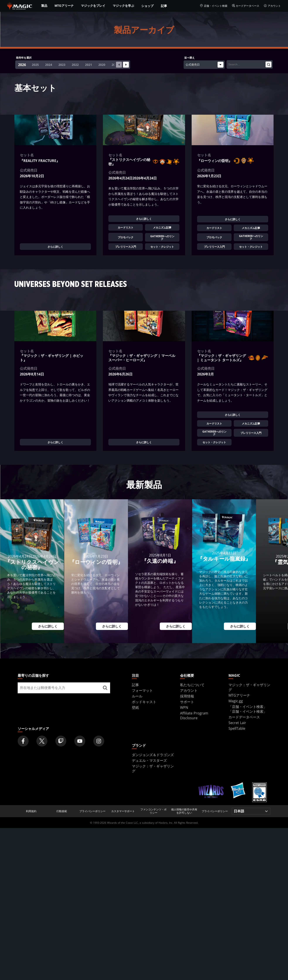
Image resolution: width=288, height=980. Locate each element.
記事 (164, 6)
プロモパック (126, 237)
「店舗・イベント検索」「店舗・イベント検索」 (248, 709)
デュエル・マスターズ (149, 760)
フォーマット (142, 690)
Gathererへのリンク (162, 237)
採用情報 (187, 696)
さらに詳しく (55, 247)
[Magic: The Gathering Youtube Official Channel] (80, 741)
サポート (187, 702)
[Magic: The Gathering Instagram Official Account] (99, 741)
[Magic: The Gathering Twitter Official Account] (42, 741)
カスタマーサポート (123, 811)
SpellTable (237, 728)
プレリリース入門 (126, 247)
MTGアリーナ (64, 6)
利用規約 (31, 811)
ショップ (147, 6)
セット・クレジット (162, 247)
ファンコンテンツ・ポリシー (153, 811)
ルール (137, 696)
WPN (184, 707)
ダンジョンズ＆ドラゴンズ (153, 755)
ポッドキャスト (144, 702)
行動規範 (62, 811)
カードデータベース (246, 6)
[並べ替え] (204, 65)
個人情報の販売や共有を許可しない (184, 811)
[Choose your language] (251, 811)
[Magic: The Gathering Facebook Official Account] (23, 741)
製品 (44, 6)
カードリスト (126, 228)
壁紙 (135, 707)
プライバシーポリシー (92, 811)
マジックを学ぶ (123, 6)
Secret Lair (237, 723)
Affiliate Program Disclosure (194, 716)
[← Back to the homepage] (20, 5)
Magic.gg (236, 701)
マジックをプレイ (93, 6)
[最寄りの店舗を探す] (105, 688)
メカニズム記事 (162, 228)
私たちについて (192, 685)
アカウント (272, 6)
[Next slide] (126, 65)
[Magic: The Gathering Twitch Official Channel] (61, 741)
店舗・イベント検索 (214, 6)
